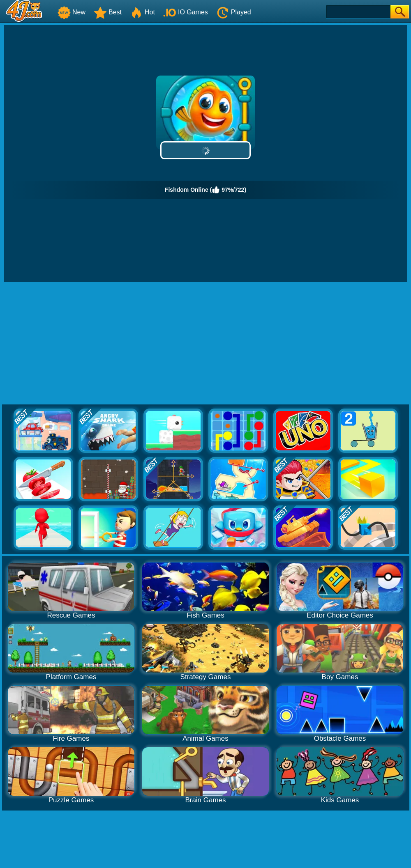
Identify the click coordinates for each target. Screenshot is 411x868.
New (72, 12)
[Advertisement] (206, 344)
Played (234, 12)
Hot (142, 12)
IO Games (186, 12)
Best (108, 12)
